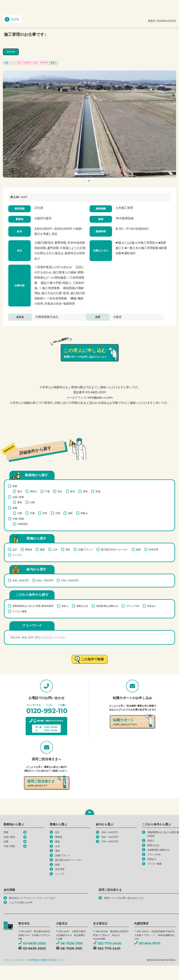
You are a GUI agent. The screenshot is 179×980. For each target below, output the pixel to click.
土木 (55, 549)
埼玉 (60, 491)
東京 (20, 491)
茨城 (98, 491)
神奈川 (34, 491)
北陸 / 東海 (18, 497)
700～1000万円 (70, 580)
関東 (15, 486)
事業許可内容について (53, 960)
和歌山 (84, 513)
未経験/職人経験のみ (107, 606)
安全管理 (154, 549)
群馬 (85, 491)
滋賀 (70, 513)
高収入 (65, 606)
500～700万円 (45, 580)
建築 (42, 549)
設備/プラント (86, 549)
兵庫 (58, 513)
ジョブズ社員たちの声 (21, 902)
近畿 (15, 508)
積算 (139, 549)
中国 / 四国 (18, 519)
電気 (68, 549)
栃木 (73, 491)
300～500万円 (21, 580)
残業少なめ (82, 606)
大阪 (20, 513)
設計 (15, 549)
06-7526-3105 (69, 943)
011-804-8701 (147, 943)
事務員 (29, 549)
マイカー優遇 (20, 611)
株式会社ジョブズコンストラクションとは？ (32, 898)
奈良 (45, 513)
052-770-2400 (107, 943)
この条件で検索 (92, 659)
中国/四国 (22, 524)
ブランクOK (133, 606)
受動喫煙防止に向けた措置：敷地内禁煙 (33, 606)
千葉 (47, 491)
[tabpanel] (89, 124)
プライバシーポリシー (15, 960)
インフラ (17, 555)
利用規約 (34, 960)
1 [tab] (90, 182)
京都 (32, 513)
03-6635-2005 (32, 943)
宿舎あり (152, 606)
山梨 (32, 502)
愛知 (20, 502)
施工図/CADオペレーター (115, 549)
